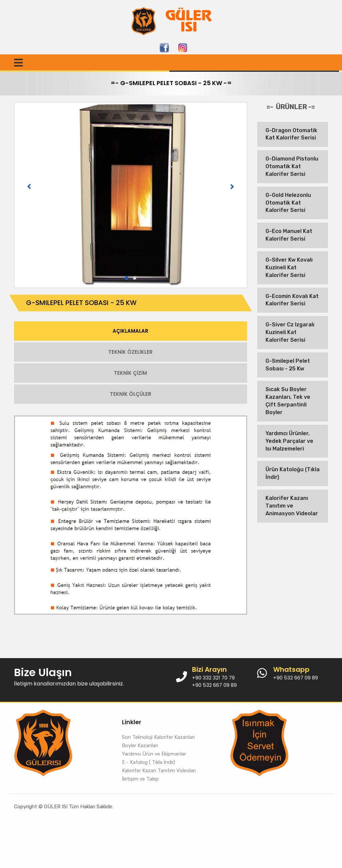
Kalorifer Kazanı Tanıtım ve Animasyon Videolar (292, 506)
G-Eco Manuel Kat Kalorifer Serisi (289, 235)
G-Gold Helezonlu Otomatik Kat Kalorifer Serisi (288, 203)
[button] (127, 278)
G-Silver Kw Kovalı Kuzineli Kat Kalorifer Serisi (289, 267)
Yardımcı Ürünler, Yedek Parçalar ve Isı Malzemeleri (289, 441)
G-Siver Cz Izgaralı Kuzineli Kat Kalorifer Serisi (290, 332)
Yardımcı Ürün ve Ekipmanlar (154, 754)
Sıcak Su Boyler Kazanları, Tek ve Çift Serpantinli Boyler (288, 401)
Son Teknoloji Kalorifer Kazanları (158, 737)
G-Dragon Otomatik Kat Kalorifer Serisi (291, 134)
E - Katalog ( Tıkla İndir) (148, 762)
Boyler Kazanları (140, 746)
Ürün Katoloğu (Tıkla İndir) (293, 473)
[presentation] (29, 187)
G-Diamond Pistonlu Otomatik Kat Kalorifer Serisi (292, 166)
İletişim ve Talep (140, 779)
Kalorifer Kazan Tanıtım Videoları (159, 771)
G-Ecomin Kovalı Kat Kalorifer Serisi (292, 300)
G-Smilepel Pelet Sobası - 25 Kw (288, 365)
